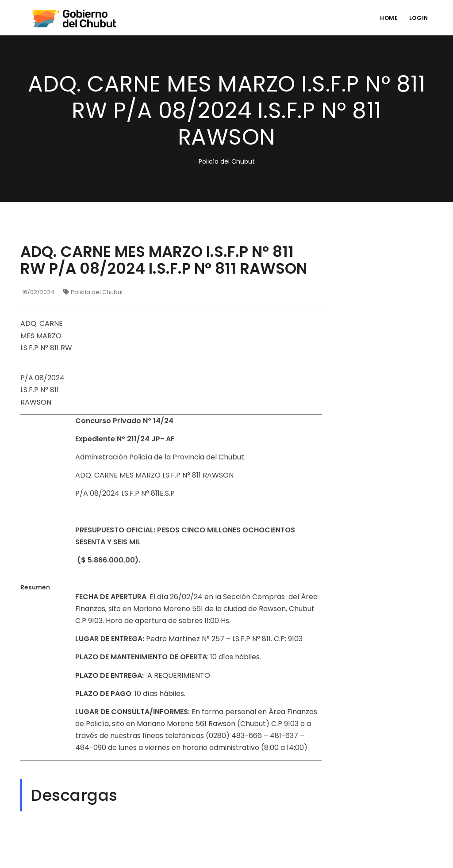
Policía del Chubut (93, 292)
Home (386, 18)
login (418, 18)
